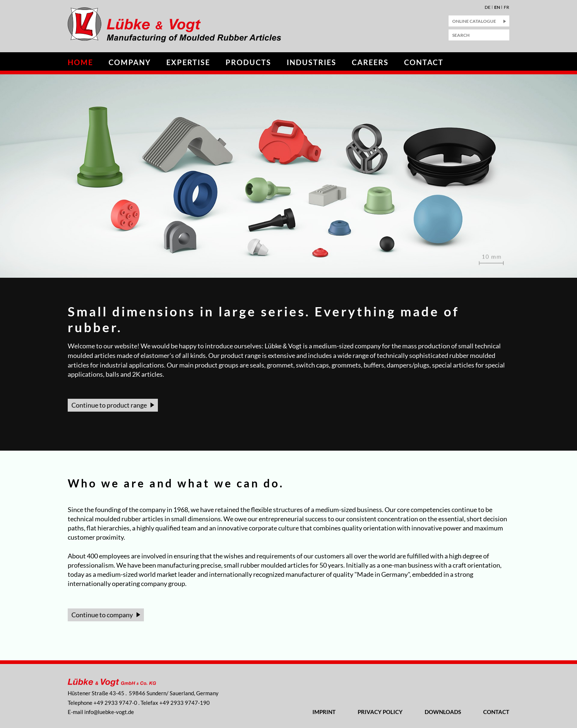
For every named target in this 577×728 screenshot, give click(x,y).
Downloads (443, 712)
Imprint (324, 712)
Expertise (188, 62)
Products (248, 62)
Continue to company (102, 615)
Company (130, 62)
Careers (370, 62)
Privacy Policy (380, 712)
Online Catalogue (474, 21)
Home (80, 62)
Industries (311, 62)
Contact (424, 62)
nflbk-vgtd (109, 712)
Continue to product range (109, 405)
